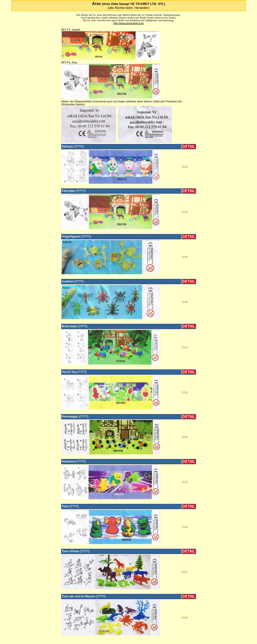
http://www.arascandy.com (129, 23)
